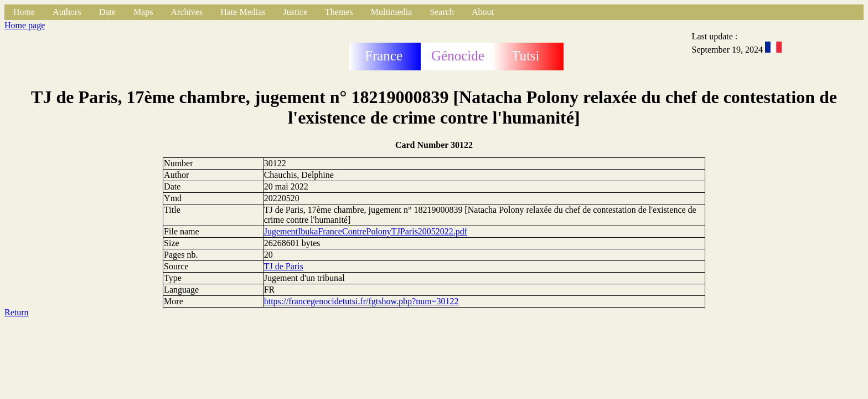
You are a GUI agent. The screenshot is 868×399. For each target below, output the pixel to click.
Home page (25, 25)
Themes (339, 12)
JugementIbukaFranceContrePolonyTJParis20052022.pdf (366, 231)
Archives (187, 12)
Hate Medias (243, 12)
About (483, 12)
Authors (67, 12)
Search (442, 12)
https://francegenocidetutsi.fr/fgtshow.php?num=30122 (361, 301)
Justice (296, 12)
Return (17, 312)
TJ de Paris (284, 266)
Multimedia (392, 12)
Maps (143, 12)
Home (24, 12)
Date (107, 12)
